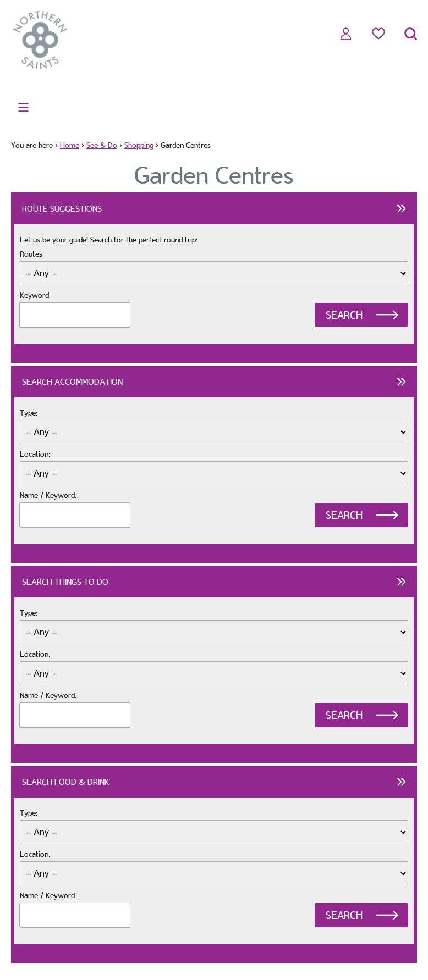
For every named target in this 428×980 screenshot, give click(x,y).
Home (70, 145)
